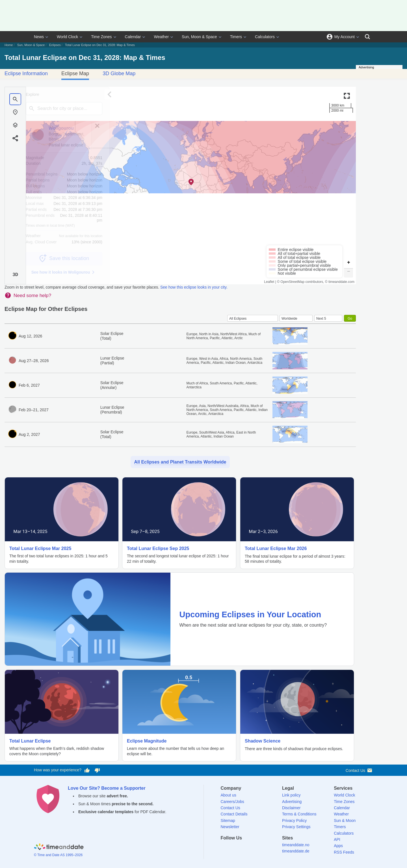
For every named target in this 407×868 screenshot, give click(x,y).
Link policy (291, 795)
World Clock (67, 37)
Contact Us (359, 770)
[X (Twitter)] (235, 848)
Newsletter (230, 827)
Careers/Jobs (232, 802)
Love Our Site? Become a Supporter (107, 788)
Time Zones (101, 37)
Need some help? (32, 296)
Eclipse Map (75, 73)
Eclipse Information (26, 73)
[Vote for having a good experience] (87, 770)
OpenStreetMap (292, 282)
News (39, 37)
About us (229, 795)
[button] (191, 182)
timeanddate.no (296, 845)
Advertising (292, 802)
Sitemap (228, 821)
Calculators (265, 37)
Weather (161, 37)
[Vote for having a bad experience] (97, 770)
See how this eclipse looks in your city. (194, 287)
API (337, 839)
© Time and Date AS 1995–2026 (58, 855)
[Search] (367, 37)
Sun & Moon (345, 821)
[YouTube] (264, 848)
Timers (236, 37)
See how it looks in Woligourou (71, 272)
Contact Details (234, 814)
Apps (338, 846)
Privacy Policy (294, 821)
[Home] (59, 848)
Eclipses (55, 45)
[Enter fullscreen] (347, 96)
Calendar (133, 37)
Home (9, 45)
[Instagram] (254, 848)
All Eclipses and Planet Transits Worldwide (180, 462)
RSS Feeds (344, 852)
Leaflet (269, 282)
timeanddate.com (341, 282)
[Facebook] (225, 848)
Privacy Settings (296, 827)
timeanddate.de (296, 851)
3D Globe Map (119, 73)
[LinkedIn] (244, 848)
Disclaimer (291, 808)
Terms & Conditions (299, 814)
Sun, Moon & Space (199, 37)
